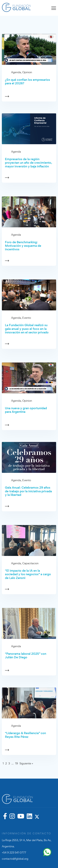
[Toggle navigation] (54, 8)
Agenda (16, 72)
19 (17, 763)
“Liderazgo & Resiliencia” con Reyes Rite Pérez (25, 735)
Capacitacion (30, 563)
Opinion (27, 72)
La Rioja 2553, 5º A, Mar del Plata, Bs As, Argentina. (27, 843)
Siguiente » (26, 763)
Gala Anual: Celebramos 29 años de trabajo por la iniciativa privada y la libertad (28, 491)
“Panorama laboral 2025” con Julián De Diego (26, 656)
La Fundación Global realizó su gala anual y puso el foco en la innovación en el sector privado (27, 329)
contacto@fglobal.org (15, 859)
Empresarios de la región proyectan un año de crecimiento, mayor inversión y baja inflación (28, 163)
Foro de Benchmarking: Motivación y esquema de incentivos (23, 246)
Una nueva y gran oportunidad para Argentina (26, 410)
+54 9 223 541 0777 (14, 852)
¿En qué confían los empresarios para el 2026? (27, 82)
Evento (27, 318)
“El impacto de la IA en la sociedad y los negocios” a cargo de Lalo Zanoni (28, 574)
